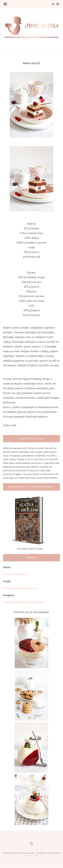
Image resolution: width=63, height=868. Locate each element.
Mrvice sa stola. (32, 856)
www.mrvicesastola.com (15, 574)
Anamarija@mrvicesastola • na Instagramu (24, 602)
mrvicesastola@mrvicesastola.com (20, 588)
